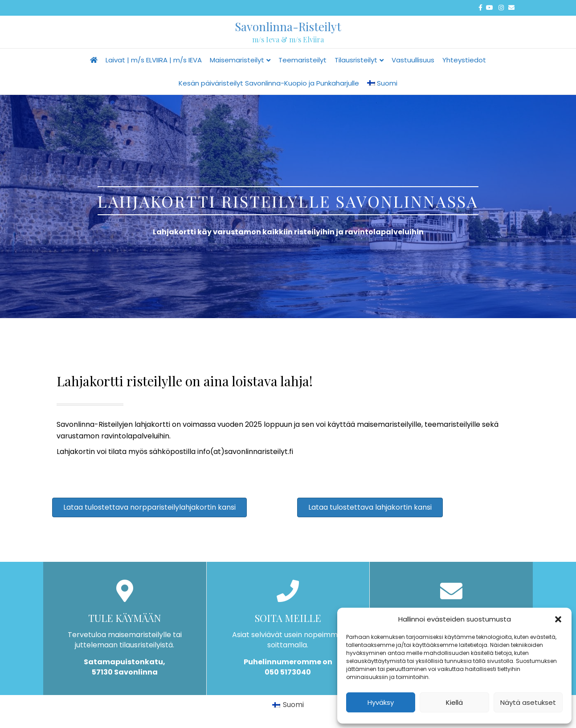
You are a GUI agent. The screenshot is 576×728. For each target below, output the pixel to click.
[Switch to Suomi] (288, 705)
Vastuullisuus (413, 60)
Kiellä (454, 702)
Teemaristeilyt (302, 60)
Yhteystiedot (464, 60)
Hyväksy (381, 702)
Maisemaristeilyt (237, 60)
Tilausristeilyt (356, 60)
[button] (558, 619)
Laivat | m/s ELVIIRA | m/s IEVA (154, 60)
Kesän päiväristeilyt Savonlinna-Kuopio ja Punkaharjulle (269, 83)
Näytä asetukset (528, 702)
